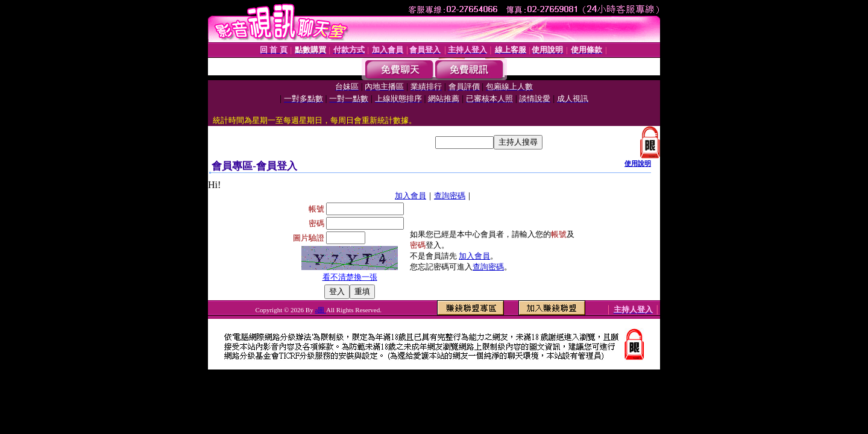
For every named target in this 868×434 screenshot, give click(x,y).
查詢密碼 (450, 196)
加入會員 (410, 196)
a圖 (320, 310)
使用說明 (638, 163)
